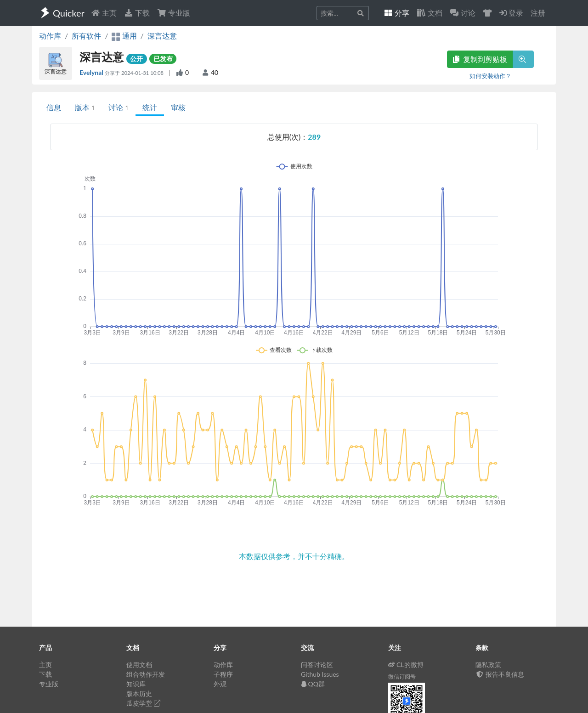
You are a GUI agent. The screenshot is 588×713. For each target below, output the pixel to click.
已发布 (163, 59)
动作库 (50, 36)
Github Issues (320, 674)
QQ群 (313, 684)
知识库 (136, 684)
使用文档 (139, 665)
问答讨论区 (317, 665)
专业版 (174, 13)
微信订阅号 (402, 676)
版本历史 (139, 693)
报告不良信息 (500, 674)
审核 (178, 107)
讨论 (118, 107)
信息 (54, 107)
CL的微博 (406, 665)
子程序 (223, 674)
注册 (538, 13)
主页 (104, 13)
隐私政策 (488, 665)
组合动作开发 (146, 674)
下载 (137, 13)
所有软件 (86, 36)
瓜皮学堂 (143, 703)
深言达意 (162, 36)
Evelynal (92, 72)
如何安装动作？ (490, 76)
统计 (150, 107)
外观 (220, 684)
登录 (511, 13)
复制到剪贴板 (480, 59)
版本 (85, 107)
